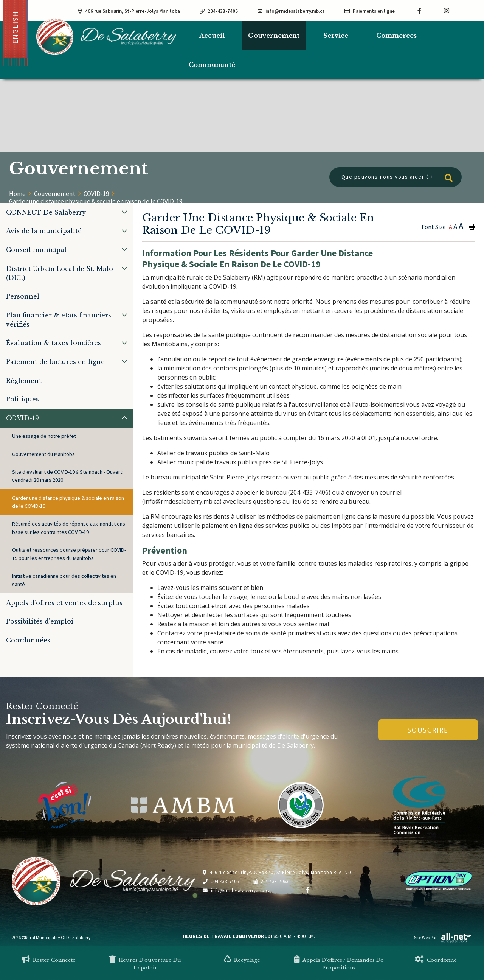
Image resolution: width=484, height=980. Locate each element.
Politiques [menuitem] (22, 399)
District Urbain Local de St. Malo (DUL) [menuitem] (60, 273)
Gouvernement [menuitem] (274, 36)
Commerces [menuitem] (396, 36)
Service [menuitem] (336, 36)
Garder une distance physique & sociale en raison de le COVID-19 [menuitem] (68, 502)
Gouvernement (55, 194)
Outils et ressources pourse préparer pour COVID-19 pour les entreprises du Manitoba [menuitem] (69, 554)
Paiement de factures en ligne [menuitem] (55, 362)
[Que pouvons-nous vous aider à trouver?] (396, 177)
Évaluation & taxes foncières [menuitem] (54, 343)
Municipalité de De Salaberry (106, 37)
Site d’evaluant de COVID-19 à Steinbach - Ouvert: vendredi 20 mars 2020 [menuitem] (68, 476)
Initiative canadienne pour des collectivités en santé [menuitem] (64, 580)
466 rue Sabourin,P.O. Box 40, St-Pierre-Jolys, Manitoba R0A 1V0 (277, 872)
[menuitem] (212, 36)
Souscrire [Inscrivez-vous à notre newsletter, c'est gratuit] (428, 730)
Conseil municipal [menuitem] (36, 250)
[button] (124, 212)
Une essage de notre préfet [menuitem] (44, 436)
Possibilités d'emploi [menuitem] (40, 621)
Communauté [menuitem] (212, 65)
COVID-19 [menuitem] (22, 418)
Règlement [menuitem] (24, 381)
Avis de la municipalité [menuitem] (44, 231)
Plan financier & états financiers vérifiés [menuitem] (59, 320)
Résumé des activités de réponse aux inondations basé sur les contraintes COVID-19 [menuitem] (69, 528)
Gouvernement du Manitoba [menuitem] (43, 454)
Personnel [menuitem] (23, 296)
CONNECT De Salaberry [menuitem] (46, 212)
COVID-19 (96, 194)
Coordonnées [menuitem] (28, 640)
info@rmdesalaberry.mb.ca (237, 890)
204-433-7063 (271, 881)
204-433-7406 (221, 881)
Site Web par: (443, 937)
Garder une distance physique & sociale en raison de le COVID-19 (96, 201)
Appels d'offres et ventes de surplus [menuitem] (64, 603)
